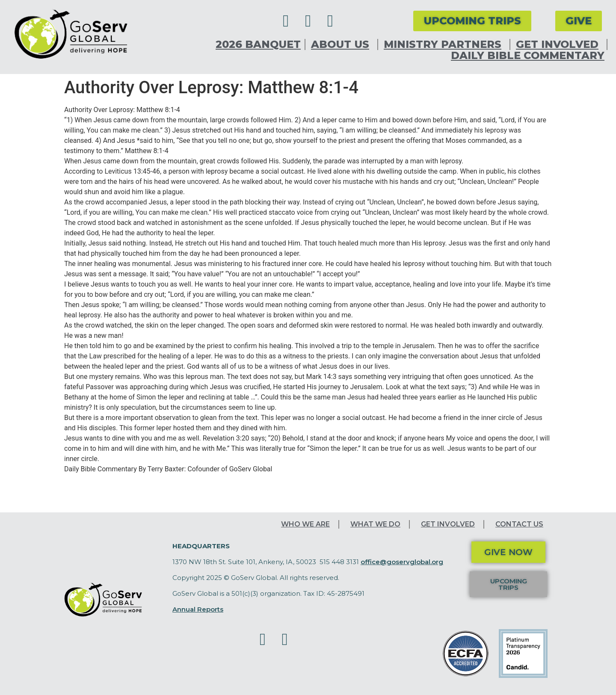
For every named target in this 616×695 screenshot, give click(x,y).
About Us (342, 44)
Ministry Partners (445, 44)
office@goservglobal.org (402, 562)
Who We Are (305, 524)
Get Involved (559, 44)
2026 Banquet (258, 44)
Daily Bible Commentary (528, 56)
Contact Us (519, 524)
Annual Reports (198, 609)
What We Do (375, 524)
